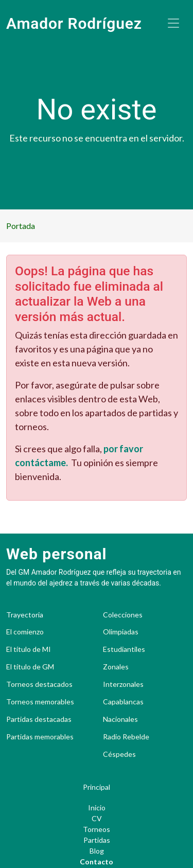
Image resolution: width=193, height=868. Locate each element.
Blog (97, 851)
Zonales (116, 667)
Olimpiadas (121, 632)
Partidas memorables (40, 737)
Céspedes (119, 754)
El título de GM (30, 667)
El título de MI (29, 649)
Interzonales (123, 684)
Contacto (97, 862)
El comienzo (25, 632)
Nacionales (120, 719)
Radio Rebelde (126, 737)
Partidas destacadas (39, 719)
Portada (21, 226)
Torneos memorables (40, 702)
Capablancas (123, 702)
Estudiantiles (124, 649)
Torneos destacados (39, 684)
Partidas (97, 840)
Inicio (97, 808)
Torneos (97, 829)
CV (97, 818)
